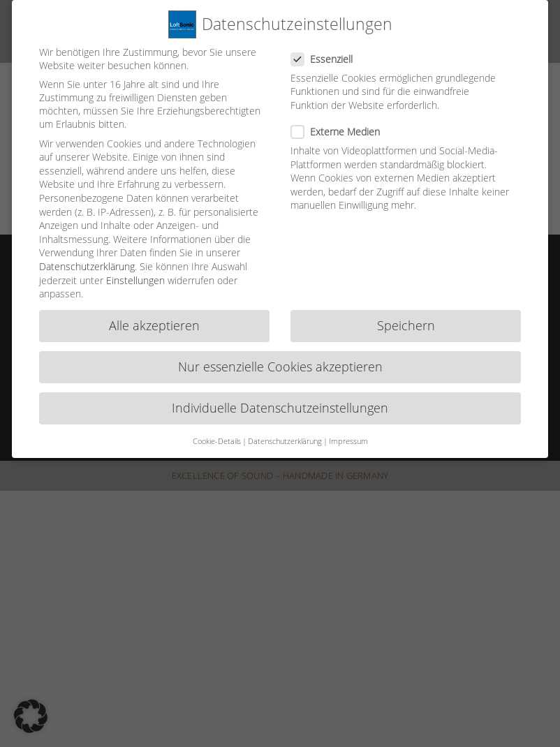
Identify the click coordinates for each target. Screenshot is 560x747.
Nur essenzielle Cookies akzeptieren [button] (280, 361)
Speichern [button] (406, 320)
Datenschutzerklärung (87, 260)
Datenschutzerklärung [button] (285, 435)
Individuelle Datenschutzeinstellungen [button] (280, 402)
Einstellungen (135, 274)
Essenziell (327, 53)
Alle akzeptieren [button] (154, 320)
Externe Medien (341, 125)
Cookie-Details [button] (217, 435)
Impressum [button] (348, 435)
